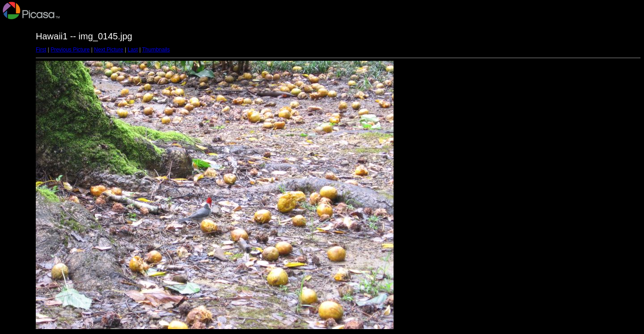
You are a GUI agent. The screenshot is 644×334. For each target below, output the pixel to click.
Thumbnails (156, 50)
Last (133, 50)
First (41, 50)
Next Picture (108, 50)
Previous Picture (70, 50)
